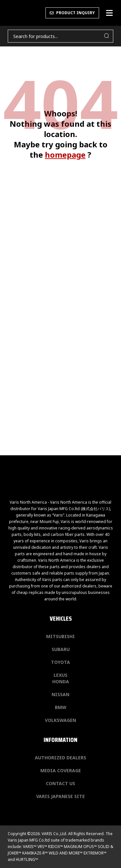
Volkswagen (60, 720)
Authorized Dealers (60, 758)
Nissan (60, 694)
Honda (61, 681)
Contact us (60, 783)
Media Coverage (61, 770)
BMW (61, 707)
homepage (65, 155)
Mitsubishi (60, 636)
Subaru (61, 649)
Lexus (60, 675)
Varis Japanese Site (60, 796)
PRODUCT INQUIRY (72, 13)
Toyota (60, 662)
